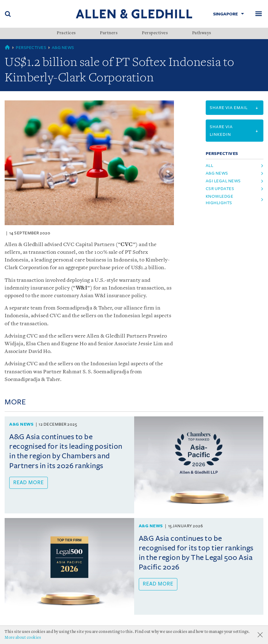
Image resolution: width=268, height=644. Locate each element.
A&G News (63, 48)
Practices (66, 33)
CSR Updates (220, 189)
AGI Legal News (223, 181)
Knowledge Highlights (220, 200)
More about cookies (23, 638)
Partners (109, 33)
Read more (29, 483)
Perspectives (155, 33)
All (210, 166)
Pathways (202, 33)
